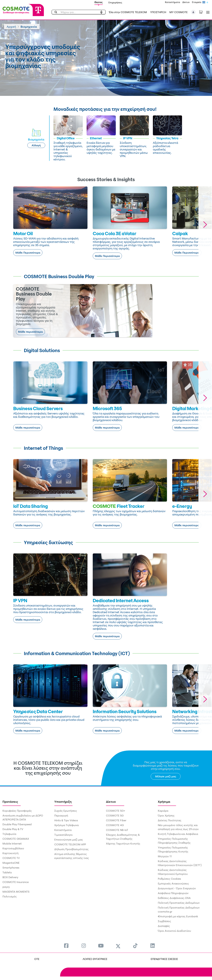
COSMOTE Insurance (16, 882)
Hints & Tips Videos (66, 820)
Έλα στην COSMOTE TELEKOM (128, 12)
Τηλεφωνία (9, 834)
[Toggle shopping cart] (203, 12)
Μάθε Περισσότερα (28, 253)
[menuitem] (66, 946)
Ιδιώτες (99, 2)
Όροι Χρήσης (166, 815)
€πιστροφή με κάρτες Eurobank (178, 916)
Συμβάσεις (164, 921)
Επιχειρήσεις (115, 2)
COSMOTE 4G (115, 825)
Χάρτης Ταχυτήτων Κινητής (123, 844)
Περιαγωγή (61, 815)
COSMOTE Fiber (116, 820)
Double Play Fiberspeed (17, 824)
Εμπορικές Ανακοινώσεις (173, 883)
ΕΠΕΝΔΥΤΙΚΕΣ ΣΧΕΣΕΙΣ (164, 959)
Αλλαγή (36, 145)
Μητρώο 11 (165, 856)
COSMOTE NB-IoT (117, 830)
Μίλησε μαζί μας (166, 776)
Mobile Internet (12, 844)
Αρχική (11, 27)
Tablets (7, 872)
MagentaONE (11, 863)
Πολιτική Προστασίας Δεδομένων (179, 903)
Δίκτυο (186, 2)
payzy (6, 887)
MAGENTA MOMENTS (16, 892)
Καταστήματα (172, 2)
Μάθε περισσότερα (30, 332)
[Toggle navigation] (207, 12)
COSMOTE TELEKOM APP (70, 844)
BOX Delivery (10, 877)
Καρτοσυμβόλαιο (13, 848)
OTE (37, 959)
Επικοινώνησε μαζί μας (69, 840)
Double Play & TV (13, 829)
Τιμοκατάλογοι (64, 835)
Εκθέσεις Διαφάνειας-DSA (174, 898)
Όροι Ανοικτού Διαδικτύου (174, 931)
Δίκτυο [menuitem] (111, 802)
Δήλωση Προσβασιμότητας (71, 849)
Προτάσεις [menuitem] (10, 802)
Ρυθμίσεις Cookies (169, 879)
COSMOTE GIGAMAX (16, 839)
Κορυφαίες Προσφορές (17, 811)
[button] (193, 12)
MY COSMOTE (179, 12)
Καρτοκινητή (11, 853)
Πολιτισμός (10, 896)
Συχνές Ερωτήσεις (66, 811)
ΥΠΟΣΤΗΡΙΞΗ (158, 12)
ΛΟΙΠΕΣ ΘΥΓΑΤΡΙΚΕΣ (95, 959)
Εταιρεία (197, 2)
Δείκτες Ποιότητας (170, 820)
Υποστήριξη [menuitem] (63, 802)
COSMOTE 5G (115, 815)
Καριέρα (163, 811)
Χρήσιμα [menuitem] (164, 802)
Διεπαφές (164, 926)
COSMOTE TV (11, 858)
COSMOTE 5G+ (116, 811)
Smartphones (11, 868)
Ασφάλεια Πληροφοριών (173, 893)
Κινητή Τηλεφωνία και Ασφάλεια (178, 834)
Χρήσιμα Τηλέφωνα (66, 825)
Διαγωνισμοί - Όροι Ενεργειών (177, 888)
